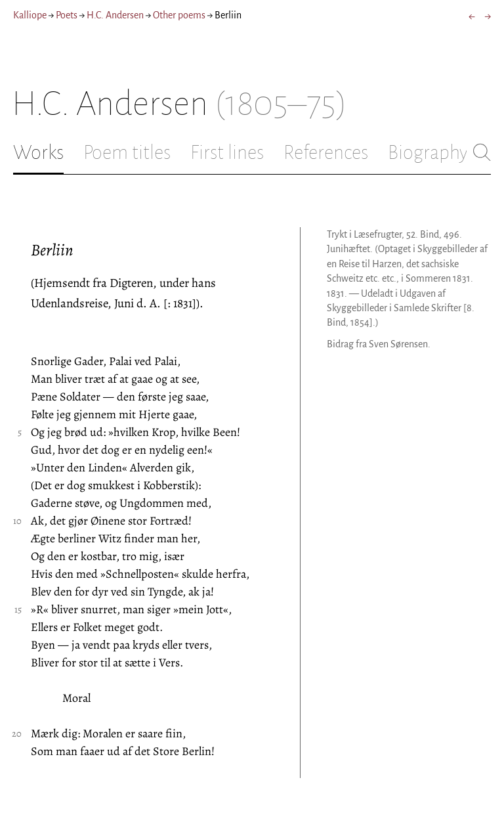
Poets (67, 15)
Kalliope (30, 15)
